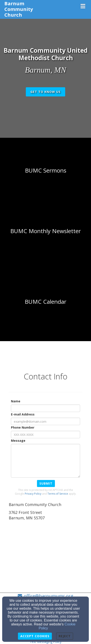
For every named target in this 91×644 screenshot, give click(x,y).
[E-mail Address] (45, 421)
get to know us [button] (45, 92)
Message (18, 441)
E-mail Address (23, 414)
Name (16, 401)
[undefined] (45, 171)
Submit (46, 483)
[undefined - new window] (45, 302)
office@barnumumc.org (49, 596)
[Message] (45, 461)
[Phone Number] (45, 435)
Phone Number (23, 427)
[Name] (45, 408)
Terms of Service (58, 494)
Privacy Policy (33, 494)
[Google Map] (45, 554)
